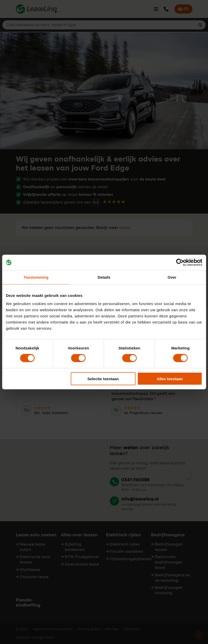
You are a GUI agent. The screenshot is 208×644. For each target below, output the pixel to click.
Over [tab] (172, 277)
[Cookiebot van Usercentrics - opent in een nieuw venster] (180, 263)
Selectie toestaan (103, 379)
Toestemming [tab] (36, 277)
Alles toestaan (170, 379)
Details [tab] (104, 277)
